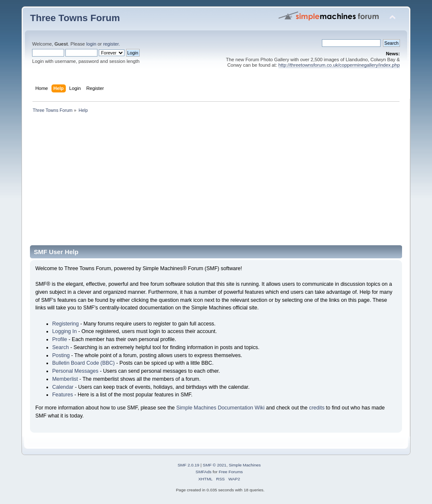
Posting (61, 355)
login (91, 44)
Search (61, 347)
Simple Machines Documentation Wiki (220, 408)
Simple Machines (245, 465)
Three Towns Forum (75, 18)
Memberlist (65, 379)
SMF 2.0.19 (189, 465)
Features (63, 395)
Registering (66, 324)
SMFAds (204, 472)
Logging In (65, 331)
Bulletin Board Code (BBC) (84, 363)
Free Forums (231, 472)
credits (317, 408)
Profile (60, 339)
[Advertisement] (216, 182)
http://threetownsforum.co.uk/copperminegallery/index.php (339, 65)
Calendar (63, 387)
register (111, 44)
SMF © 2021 (215, 465)
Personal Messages (76, 371)
